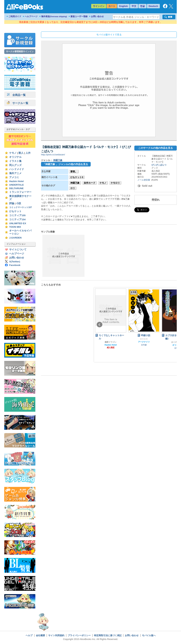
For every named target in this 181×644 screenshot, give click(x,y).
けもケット (15, 211)
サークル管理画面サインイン (20, 51)
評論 (12, 203)
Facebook (15, 265)
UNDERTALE (17, 185)
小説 (19, 203)
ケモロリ (115, 183)
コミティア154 (17, 219)
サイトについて (18, 250)
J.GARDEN (15, 238)
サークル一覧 (18, 103)
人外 (28, 153)
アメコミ (14, 177)
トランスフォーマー (20, 192)
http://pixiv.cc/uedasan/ (53, 155)
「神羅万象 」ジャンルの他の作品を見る (65, 164)
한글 (142, 6)
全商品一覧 (16, 95)
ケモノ (13, 153)
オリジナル (15, 157)
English (123, 6)
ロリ (73, 188)
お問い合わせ (97, 16)
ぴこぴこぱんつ (159, 165)
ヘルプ (29, 635)
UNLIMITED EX (18, 223)
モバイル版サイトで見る (109, 35)
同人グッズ (15, 165)
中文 (134, 6)
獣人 (21, 153)
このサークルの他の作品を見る (156, 148)
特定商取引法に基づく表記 (108, 635)
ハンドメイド (17, 169)
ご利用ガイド (15, 16)
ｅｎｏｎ (144, 339)
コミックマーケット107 (21, 207)
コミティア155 (17, 215)
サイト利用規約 (56, 635)
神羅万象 (58, 160)
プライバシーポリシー (79, 635)
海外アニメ (15, 173)
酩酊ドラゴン (111, 342)
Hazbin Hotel (16, 181)
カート (112, 6)
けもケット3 (77, 177)
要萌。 (74, 172)
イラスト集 (15, 161)
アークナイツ (144, 342)
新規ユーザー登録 (79, 16)
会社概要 (40, 635)
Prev (100, 325)
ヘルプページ (31, 16)
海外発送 (54, 16)
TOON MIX (15, 227)
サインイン (99, 6)
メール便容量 (144, 180)
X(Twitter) (15, 262)
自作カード (90, 183)
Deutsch (153, 6)
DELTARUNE (16, 188)
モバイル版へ (149, 635)
